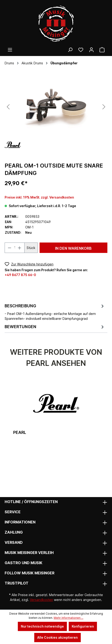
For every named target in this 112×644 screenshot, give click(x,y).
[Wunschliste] (81, 50)
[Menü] (10, 50)
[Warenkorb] (102, 50)
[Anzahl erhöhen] (20, 248)
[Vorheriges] (8, 107)
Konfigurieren (83, 626)
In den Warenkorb (73, 248)
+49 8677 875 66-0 (20, 275)
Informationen (20, 522)
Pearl (20, 432)
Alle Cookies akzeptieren (58, 637)
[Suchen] (70, 50)
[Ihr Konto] (91, 50)
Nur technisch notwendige (42, 626)
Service (13, 512)
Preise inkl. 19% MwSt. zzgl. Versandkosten (39, 197)
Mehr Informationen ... (68, 618)
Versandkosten (41, 600)
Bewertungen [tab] (55, 327)
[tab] (55, 312)
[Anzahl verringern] (9, 248)
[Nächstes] (104, 107)
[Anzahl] (15, 248)
